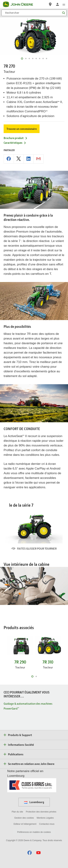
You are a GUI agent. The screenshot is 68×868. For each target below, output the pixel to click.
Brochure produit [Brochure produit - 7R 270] (16, 138)
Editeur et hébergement (25, 824)
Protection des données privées (41, 812)
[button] (30, 853)
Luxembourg (34, 802)
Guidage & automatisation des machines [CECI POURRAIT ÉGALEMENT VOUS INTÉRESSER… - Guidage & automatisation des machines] (28, 703)
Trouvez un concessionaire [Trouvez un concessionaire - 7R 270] (22, 129)
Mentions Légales (45, 818)
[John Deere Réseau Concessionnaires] (50, 4)
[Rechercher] (34, 13)
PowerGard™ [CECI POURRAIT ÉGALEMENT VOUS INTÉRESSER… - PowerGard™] (11, 708)
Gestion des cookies (24, 818)
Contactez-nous (47, 824)
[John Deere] (20, 4)
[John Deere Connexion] (57, 4)
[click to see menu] (64, 4)
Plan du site (17, 812)
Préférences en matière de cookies (34, 832)
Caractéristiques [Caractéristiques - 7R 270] (15, 143)
